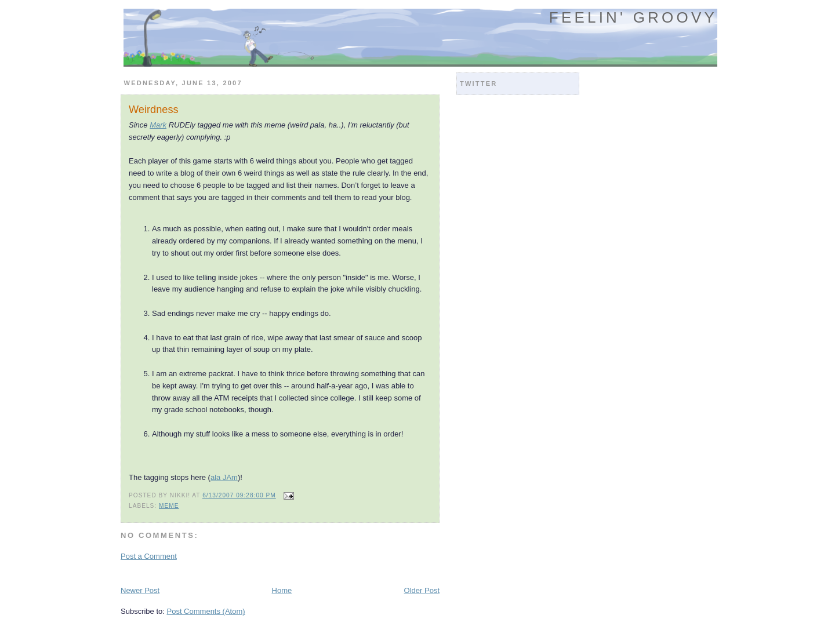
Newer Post (140, 590)
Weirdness (154, 110)
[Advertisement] (256, 572)
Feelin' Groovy (633, 17)
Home (282, 590)
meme (169, 506)
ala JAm (224, 477)
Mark (158, 125)
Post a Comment (149, 556)
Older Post (422, 590)
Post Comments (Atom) (206, 611)
